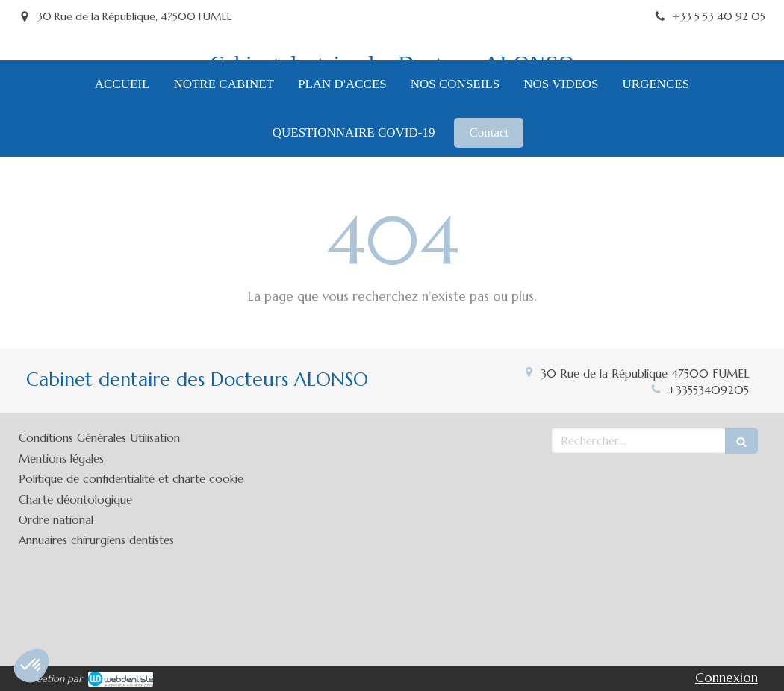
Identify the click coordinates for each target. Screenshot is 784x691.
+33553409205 (708, 390)
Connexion (727, 678)
